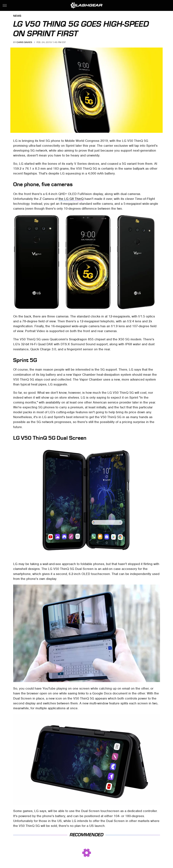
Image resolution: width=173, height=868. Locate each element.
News (17, 16)
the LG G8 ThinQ (71, 199)
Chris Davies (24, 42)
